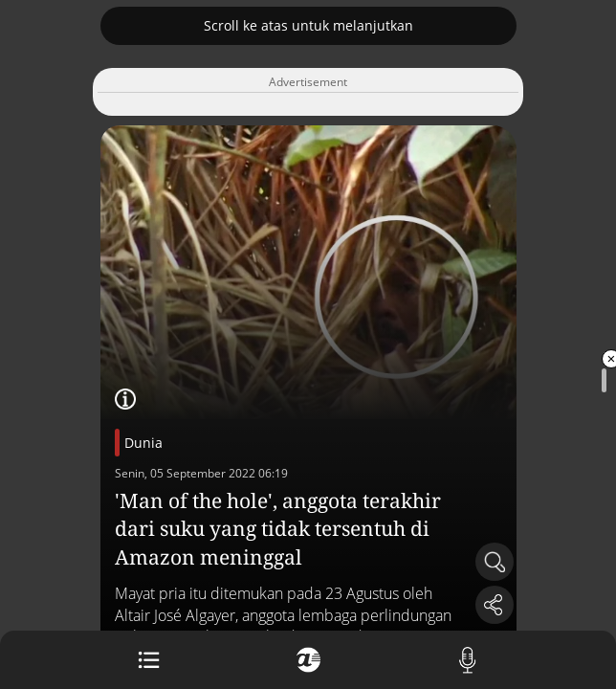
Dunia (143, 443)
